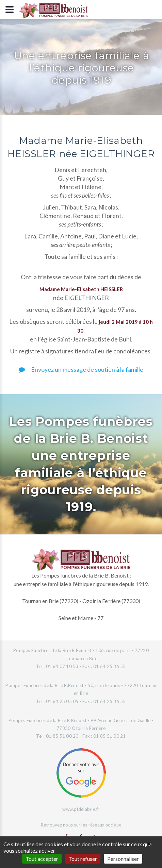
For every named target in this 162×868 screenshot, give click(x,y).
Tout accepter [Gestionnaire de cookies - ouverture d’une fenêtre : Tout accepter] (42, 859)
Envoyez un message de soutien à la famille (81, 369)
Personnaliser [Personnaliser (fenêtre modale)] (123, 859)
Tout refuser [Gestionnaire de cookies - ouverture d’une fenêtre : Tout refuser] (83, 859)
